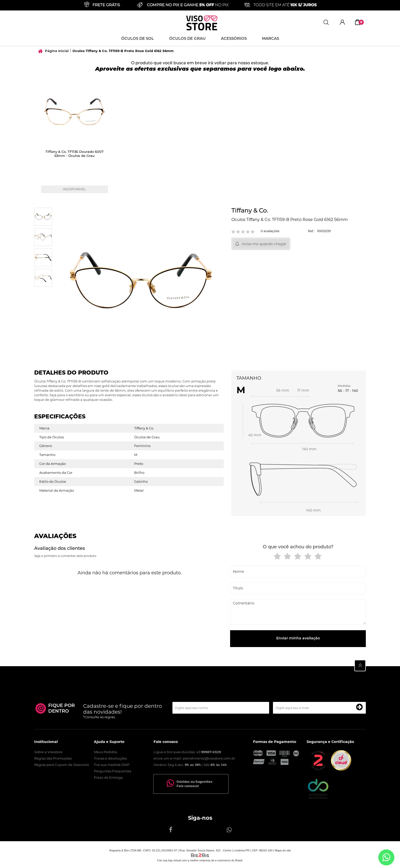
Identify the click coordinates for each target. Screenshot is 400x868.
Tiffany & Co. (250, 211)
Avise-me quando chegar (264, 244)
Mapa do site (283, 850)
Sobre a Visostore (48, 752)
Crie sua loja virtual (169, 860)
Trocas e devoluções (110, 758)
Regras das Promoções (53, 758)
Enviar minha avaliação (298, 638)
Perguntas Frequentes (112, 771)
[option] (76, 140)
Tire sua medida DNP (112, 765)
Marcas (271, 39)
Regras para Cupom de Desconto (62, 765)
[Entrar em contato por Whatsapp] (386, 857)
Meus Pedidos (105, 752)
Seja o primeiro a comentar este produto (65, 556)
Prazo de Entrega (108, 777)
